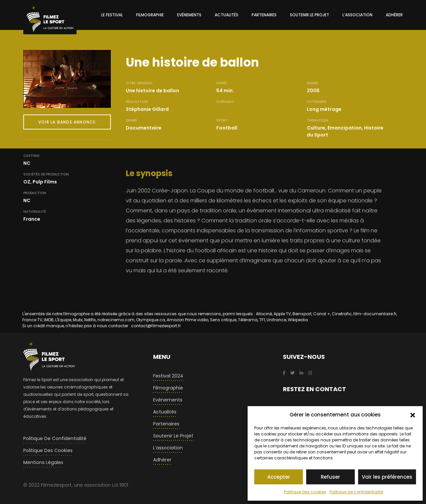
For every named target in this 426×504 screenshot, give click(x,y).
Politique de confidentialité (356, 492)
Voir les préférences (387, 477)
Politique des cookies (305, 492)
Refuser (330, 477)
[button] (413, 415)
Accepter (279, 477)
